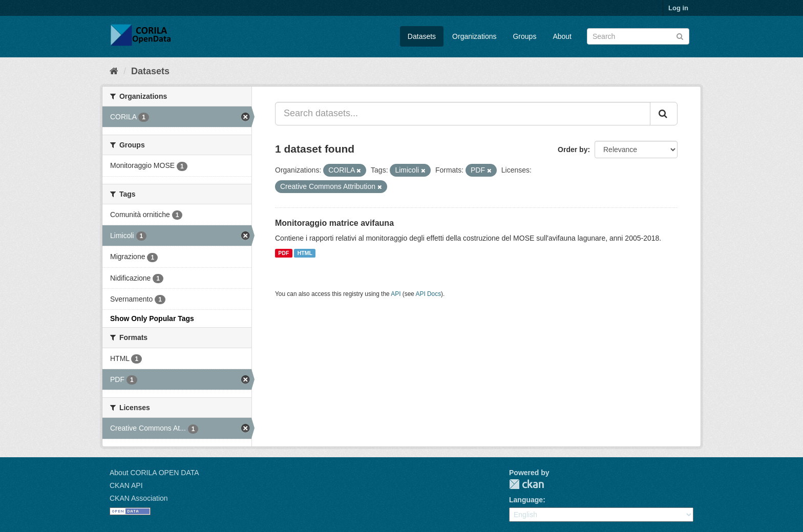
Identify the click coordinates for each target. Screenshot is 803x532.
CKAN (526, 484)
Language (526, 500)
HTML (305, 253)
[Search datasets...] (463, 114)
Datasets (422, 36)
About (562, 36)
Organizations (474, 36)
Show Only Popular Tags (152, 318)
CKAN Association (139, 498)
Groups (524, 36)
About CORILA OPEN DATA (154, 473)
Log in (678, 8)
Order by (573, 150)
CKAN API (126, 485)
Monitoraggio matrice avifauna (334, 223)
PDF (283, 253)
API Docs (429, 294)
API (396, 294)
